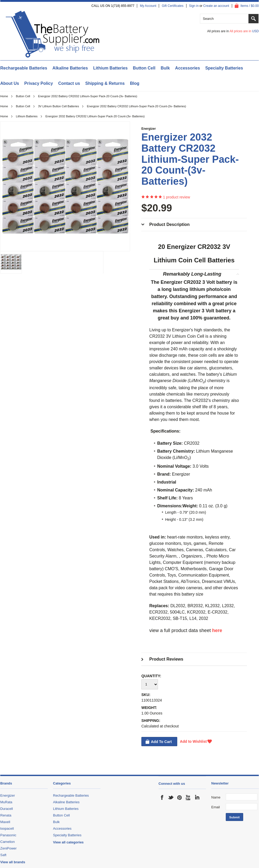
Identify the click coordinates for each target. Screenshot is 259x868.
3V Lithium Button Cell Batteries (58, 106)
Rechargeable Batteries (24, 68)
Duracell (7, 809)
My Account (148, 6)
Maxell (5, 822)
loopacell (7, 828)
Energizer (149, 129)
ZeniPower (8, 848)
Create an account (216, 6)
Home (4, 96)
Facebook (162, 797)
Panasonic (8, 835)
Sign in (194, 6)
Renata (6, 815)
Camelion (8, 842)
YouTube (188, 797)
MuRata (6, 802)
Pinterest (180, 797)
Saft (3, 855)
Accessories (188, 68)
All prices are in (244, 31)
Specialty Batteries (224, 68)
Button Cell (144, 68)
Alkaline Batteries (70, 68)
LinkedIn (197, 797)
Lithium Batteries (110, 68)
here (217, 630)
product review (177, 197)
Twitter (171, 797)
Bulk (165, 68)
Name (216, 797)
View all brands (13, 862)
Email (216, 807)
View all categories (68, 842)
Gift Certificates (172, 6)
